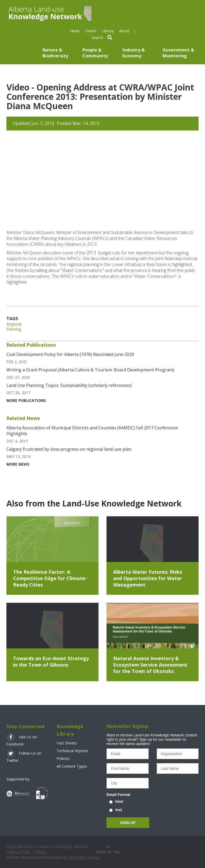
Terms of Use (18, 852)
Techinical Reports (72, 751)
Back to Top (108, 849)
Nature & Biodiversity (55, 53)
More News (18, 464)
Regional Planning (14, 327)
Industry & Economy (134, 53)
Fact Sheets (67, 743)
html (119, 802)
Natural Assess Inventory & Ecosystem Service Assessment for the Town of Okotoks (150, 665)
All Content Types (72, 766)
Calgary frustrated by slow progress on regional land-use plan (69, 449)
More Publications (26, 400)
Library (108, 31)
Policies (63, 758)
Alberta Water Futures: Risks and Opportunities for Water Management (148, 578)
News (75, 31)
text (119, 810)
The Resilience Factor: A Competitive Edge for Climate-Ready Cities (50, 578)
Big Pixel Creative (84, 857)
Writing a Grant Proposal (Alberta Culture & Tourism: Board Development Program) (90, 370)
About (124, 31)
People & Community (95, 53)
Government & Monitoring (178, 53)
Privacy (41, 852)
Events (91, 31)
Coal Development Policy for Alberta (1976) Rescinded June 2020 (70, 354)
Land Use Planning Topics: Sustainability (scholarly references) (69, 385)
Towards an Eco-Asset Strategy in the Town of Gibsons (51, 661)
